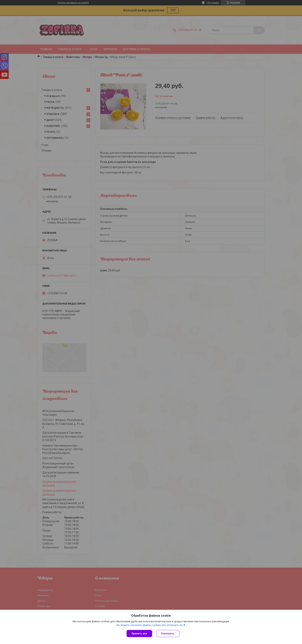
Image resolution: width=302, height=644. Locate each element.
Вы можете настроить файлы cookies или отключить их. (150, 625)
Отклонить (168, 634)
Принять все (139, 634)
